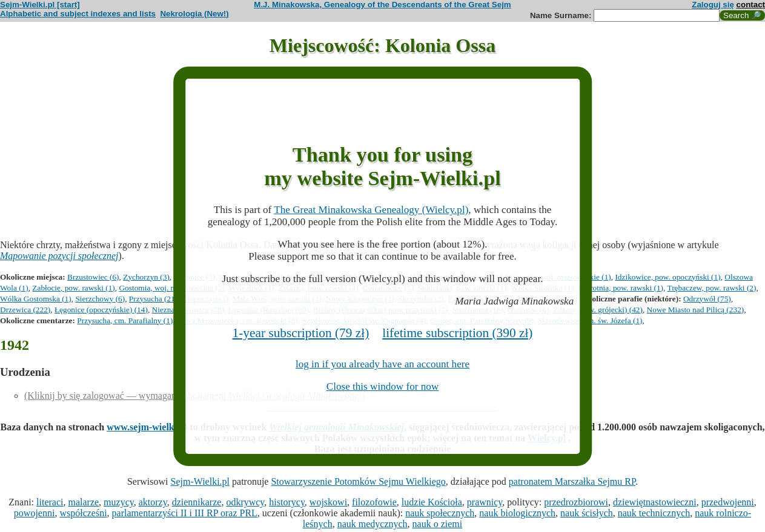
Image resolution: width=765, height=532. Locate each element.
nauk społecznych (440, 513)
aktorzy (153, 502)
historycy (287, 502)
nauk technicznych (654, 513)
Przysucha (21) (153, 299)
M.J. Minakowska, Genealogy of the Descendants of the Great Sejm (382, 5)
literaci (50, 502)
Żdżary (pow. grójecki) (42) (598, 310)
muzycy (119, 502)
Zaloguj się (713, 5)
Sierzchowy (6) (100, 299)
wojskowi (328, 502)
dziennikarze (197, 502)
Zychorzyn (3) (146, 277)
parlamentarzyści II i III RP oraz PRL (185, 513)
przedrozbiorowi (576, 502)
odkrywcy (245, 502)
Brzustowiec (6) (93, 277)
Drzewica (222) (25, 310)
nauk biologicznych (517, 513)
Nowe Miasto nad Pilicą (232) (696, 310)
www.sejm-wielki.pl (147, 427)
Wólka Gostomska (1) (36, 299)
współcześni (83, 513)
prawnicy (485, 502)
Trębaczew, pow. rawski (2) (712, 288)
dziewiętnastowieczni (655, 502)
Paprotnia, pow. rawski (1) (621, 288)
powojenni (35, 513)
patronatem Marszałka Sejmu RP (572, 481)
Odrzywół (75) (707, 299)
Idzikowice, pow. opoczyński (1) (667, 277)
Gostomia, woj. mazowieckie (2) (171, 288)
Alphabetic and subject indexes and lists (78, 14)
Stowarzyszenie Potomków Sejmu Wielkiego (358, 481)
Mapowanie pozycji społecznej (59, 256)
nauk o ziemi (438, 524)
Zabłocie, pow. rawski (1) (73, 288)
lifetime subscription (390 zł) (457, 333)
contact (751, 5)
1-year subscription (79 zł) (301, 333)
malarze (83, 502)
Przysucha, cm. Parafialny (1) (125, 320)
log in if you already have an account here (382, 364)
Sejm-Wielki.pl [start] (40, 5)
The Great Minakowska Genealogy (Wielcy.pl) (371, 210)
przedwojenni (728, 502)
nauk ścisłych (587, 513)
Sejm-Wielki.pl (200, 481)
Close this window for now (383, 386)
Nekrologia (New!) (194, 14)
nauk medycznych (373, 524)
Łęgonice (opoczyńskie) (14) (101, 310)
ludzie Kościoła (432, 502)
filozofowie (374, 502)
